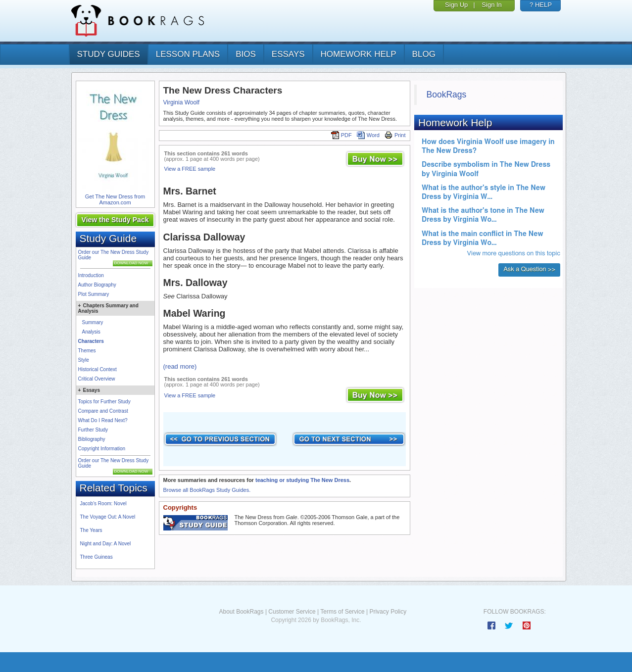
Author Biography (97, 285)
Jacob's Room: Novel (103, 504)
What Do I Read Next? (103, 420)
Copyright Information (102, 449)
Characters (91, 341)
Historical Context (97, 369)
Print (395, 135)
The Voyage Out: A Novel (108, 517)
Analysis (91, 332)
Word (368, 135)
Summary (93, 322)
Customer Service (292, 612)
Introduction (91, 275)
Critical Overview (97, 379)
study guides (109, 54)
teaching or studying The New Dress (302, 480)
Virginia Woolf (182, 102)
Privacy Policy (388, 612)
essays (288, 54)
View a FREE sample (190, 169)
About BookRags (241, 612)
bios (246, 54)
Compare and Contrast (103, 411)
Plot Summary (94, 294)
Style (84, 360)
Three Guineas (97, 557)
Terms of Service (342, 612)
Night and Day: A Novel (106, 544)
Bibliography (92, 439)
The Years (91, 530)
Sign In (491, 5)
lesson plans (188, 54)
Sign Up (456, 5)
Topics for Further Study (104, 402)
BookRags (447, 95)
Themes (87, 351)
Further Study (93, 430)
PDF (341, 135)
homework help (359, 54)
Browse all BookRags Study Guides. (207, 490)
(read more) (180, 366)
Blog (424, 54)
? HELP (541, 5)
